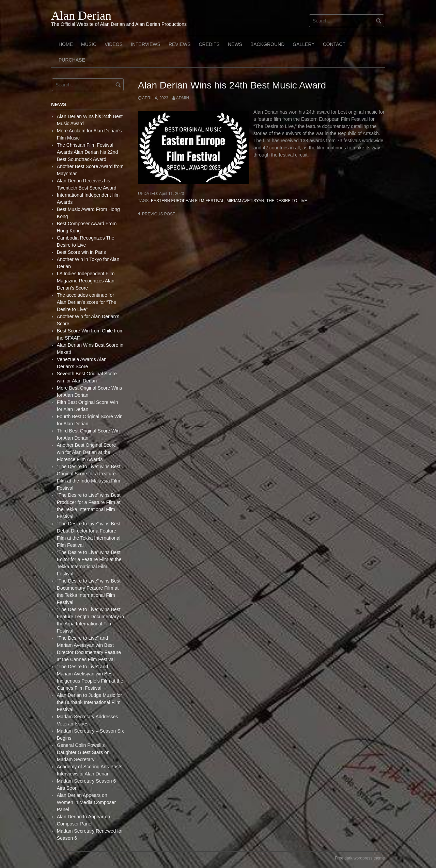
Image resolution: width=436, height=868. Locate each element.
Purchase (72, 60)
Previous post (159, 214)
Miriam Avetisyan (245, 201)
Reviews (180, 44)
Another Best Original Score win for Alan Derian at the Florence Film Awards (87, 452)
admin (183, 98)
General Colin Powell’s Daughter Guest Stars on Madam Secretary (83, 752)
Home (66, 44)
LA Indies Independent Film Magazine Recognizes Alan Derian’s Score (86, 281)
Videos (114, 44)
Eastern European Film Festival (188, 201)
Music (89, 44)
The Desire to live (287, 201)
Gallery (303, 44)
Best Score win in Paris (81, 252)
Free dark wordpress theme (360, 858)
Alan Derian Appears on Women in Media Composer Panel (86, 802)
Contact (334, 44)
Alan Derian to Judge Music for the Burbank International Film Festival (89, 702)
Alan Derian (81, 16)
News (235, 44)
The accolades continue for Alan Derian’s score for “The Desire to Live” (87, 302)
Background (267, 44)
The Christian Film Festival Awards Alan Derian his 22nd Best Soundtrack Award (88, 152)
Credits (209, 44)
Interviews (146, 44)
